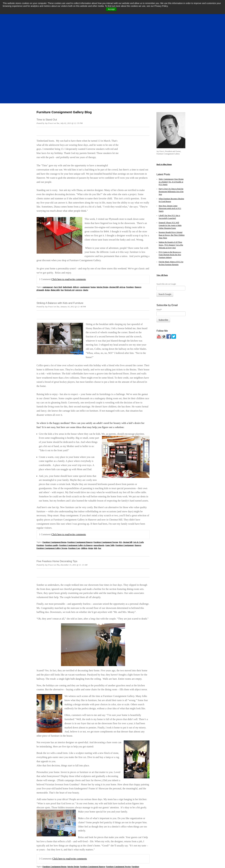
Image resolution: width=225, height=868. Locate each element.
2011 (45, 796)
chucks (86, 213)
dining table (55, 213)
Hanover (138, 210)
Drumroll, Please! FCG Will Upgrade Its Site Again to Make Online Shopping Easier (170, 144)
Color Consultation (82, 793)
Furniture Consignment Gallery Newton (52, 471)
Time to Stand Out (47, 39)
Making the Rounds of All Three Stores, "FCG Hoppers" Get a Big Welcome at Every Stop (171, 164)
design (47, 213)
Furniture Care (74, 471)
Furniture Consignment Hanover (80, 465)
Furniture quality (52, 468)
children (84, 471)
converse (79, 213)
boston (93, 210)
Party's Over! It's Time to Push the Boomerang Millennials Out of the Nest (171, 111)
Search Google (165, 213)
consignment (85, 210)
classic (50, 796)
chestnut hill (114, 210)
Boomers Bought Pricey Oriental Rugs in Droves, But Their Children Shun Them (171, 154)
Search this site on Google (166, 203)
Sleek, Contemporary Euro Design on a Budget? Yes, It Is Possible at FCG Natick (171, 101)
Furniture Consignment (125, 468)
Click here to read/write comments (69, 202)
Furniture (130, 210)
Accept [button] (111, 9)
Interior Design (102, 210)
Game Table (110, 468)
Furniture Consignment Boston (54, 465)
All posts (42, 808)
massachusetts (99, 468)
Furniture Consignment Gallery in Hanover (76, 468)
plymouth (40, 213)
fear (62, 213)
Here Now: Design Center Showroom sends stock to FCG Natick (170, 128)
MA (120, 465)
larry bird (58, 210)
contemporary (48, 210)
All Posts (164, 194)
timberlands (67, 210)
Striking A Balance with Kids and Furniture (60, 226)
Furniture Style (115, 793)
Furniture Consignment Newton (106, 465)
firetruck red (69, 213)
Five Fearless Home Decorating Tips (57, 484)
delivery (76, 210)
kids (96, 471)
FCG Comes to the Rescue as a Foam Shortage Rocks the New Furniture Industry (170, 174)
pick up (122, 210)
